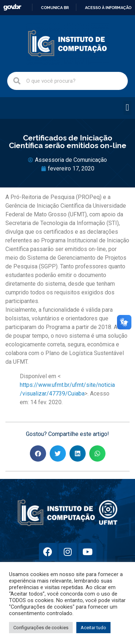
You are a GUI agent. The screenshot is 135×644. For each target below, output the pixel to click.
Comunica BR (55, 8)
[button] (128, 108)
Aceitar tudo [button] (93, 628)
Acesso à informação (108, 8)
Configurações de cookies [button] (41, 628)
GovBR (12, 7)
